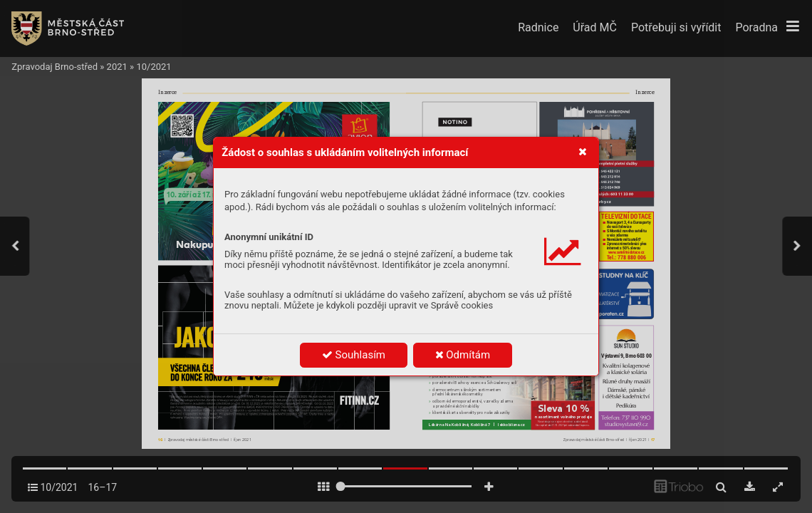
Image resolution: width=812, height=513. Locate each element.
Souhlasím (354, 355)
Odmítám (463, 355)
